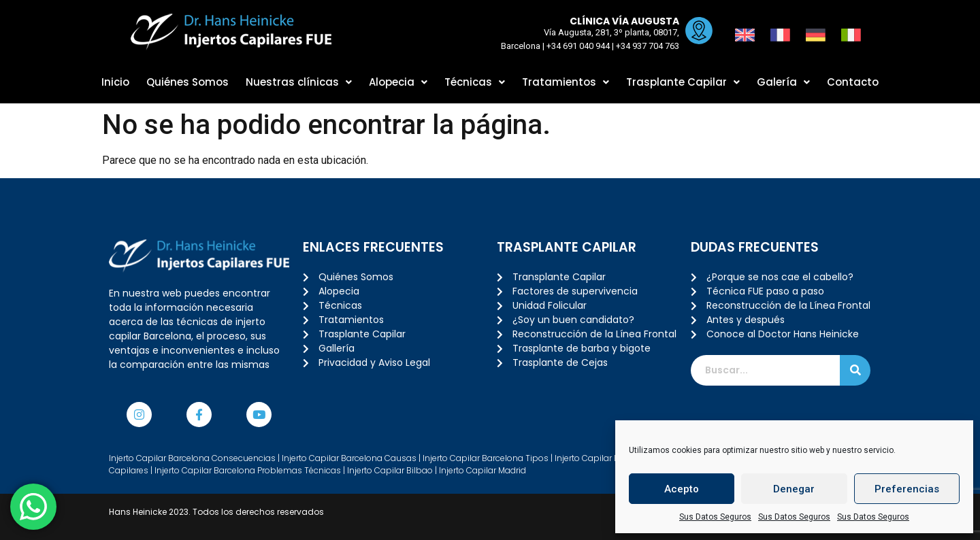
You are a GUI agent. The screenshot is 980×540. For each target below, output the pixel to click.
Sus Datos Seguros (715, 517)
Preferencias (907, 489)
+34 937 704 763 (644, 46)
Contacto (853, 82)
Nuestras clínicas (299, 82)
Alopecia (398, 82)
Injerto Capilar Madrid (483, 470)
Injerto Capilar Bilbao (390, 470)
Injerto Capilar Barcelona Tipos (486, 458)
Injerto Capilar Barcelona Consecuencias (192, 458)
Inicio (115, 82)
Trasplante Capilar (683, 82)
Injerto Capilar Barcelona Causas (349, 458)
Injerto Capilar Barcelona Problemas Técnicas (248, 470)
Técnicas (475, 82)
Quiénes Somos (187, 82)
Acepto (682, 489)
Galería (783, 82)
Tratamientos (566, 82)
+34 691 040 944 (575, 46)
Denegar (794, 489)
